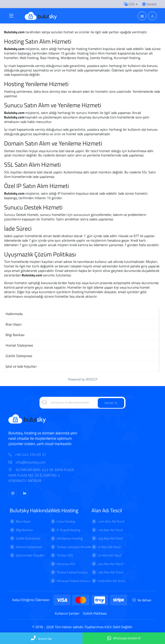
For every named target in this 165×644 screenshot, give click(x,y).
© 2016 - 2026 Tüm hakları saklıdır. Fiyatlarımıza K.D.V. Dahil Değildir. (82, 627)
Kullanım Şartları (67, 613)
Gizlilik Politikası (95, 613)
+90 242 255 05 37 (31, 455)
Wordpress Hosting (70, 538)
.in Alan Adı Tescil (109, 547)
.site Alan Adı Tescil (110, 572)
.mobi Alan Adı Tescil (111, 581)
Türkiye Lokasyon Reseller (74, 547)
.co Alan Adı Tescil (110, 555)
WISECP (92, 379)
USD (129, 4)
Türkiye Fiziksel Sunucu (72, 572)
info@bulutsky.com (27, 462)
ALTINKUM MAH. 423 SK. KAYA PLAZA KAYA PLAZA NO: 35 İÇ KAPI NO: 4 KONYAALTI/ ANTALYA (41, 475)
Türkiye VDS (65, 555)
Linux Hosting (66, 521)
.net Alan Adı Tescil (110, 530)
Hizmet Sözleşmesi (29, 547)
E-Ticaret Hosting (69, 530)
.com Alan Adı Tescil (111, 521)
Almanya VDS (66, 564)
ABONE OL (111, 403)
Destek (149, 4)
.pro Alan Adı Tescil (110, 564)
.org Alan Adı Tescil (110, 538)
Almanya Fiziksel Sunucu (73, 581)
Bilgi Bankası (24, 530)
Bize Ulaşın (23, 521)
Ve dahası (142, 600)
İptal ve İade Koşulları (30, 555)
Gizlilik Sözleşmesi (28, 538)
